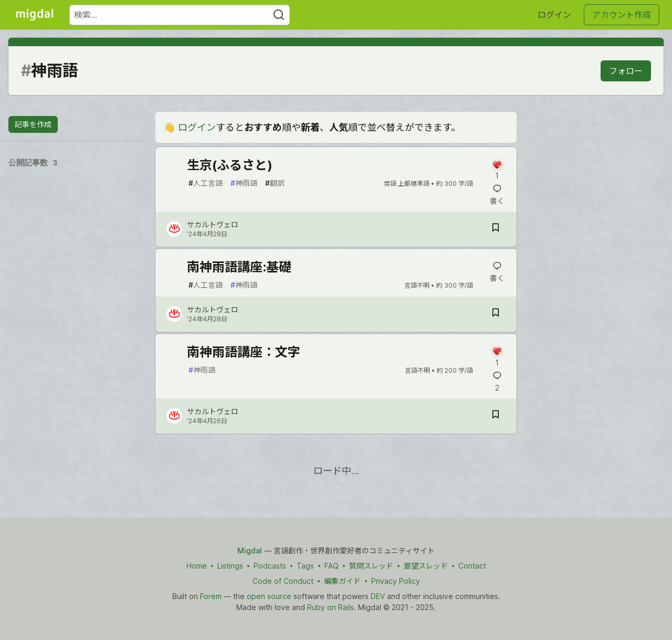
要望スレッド (426, 566)
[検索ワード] (180, 15)
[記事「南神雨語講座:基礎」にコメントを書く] (497, 272)
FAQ (332, 566)
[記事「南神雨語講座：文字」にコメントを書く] (497, 357)
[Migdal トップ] (35, 15)
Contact (472, 566)
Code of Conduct (283, 581)
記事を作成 (33, 124)
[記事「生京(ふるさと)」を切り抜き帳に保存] (496, 229)
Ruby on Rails (330, 607)
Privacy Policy (396, 581)
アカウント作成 (622, 15)
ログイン (554, 15)
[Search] (279, 15)
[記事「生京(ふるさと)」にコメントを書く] (497, 170)
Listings (230, 566)
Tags (305, 566)
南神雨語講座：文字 (244, 352)
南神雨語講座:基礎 (239, 267)
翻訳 (275, 183)
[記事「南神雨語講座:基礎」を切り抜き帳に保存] (496, 314)
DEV (378, 596)
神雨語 (244, 183)
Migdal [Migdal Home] (250, 550)
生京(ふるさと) (230, 165)
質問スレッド (371, 566)
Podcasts (270, 566)
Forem (211, 596)
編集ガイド (342, 581)
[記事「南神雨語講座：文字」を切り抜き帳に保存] (496, 416)
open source (269, 596)
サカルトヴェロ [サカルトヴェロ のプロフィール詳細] (213, 224)
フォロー (626, 71)
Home (197, 566)
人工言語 (206, 183)
